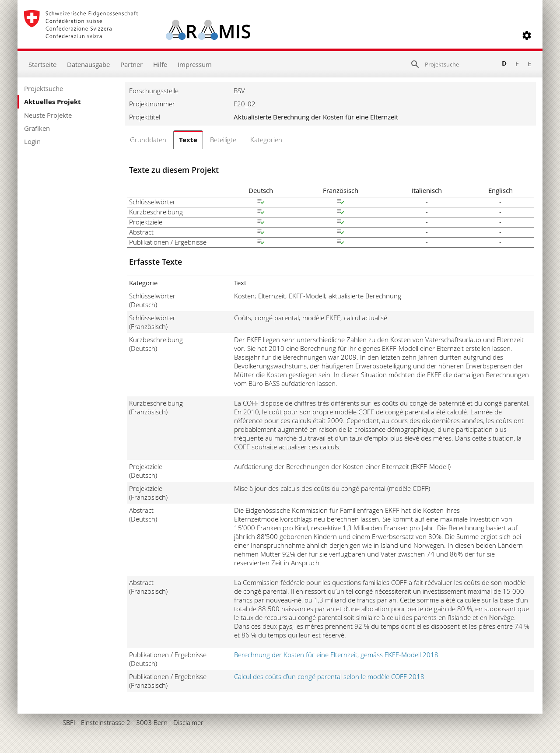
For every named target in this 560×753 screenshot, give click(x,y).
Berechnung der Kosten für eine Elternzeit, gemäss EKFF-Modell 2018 (336, 655)
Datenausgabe (88, 64)
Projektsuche (44, 88)
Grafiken (37, 128)
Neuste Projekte (48, 115)
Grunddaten (148, 140)
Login (32, 141)
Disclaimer (188, 722)
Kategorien (266, 140)
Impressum (195, 64)
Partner (131, 64)
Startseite (42, 64)
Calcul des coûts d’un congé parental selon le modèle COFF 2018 (329, 676)
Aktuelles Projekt (52, 102)
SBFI (69, 722)
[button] (527, 35)
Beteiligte (223, 140)
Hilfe (160, 64)
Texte (188, 140)
